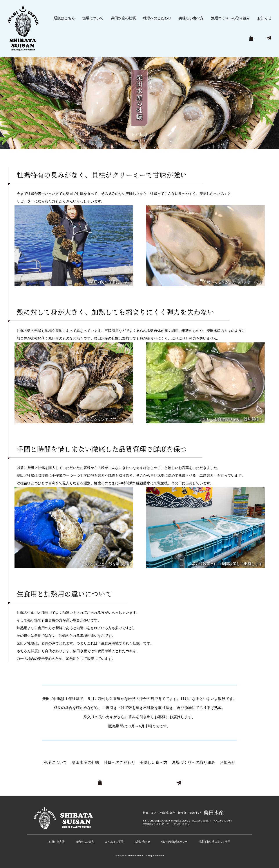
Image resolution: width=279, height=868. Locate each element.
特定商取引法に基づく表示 (214, 842)
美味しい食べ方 (191, 18)
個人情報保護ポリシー (174, 842)
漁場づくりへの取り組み (230, 18)
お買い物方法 (57, 842)
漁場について (93, 18)
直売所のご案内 (85, 842)
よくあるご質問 (114, 842)
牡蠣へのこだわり (157, 18)
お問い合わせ (142, 842)
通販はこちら (64, 18)
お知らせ (264, 18)
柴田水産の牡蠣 (123, 18)
